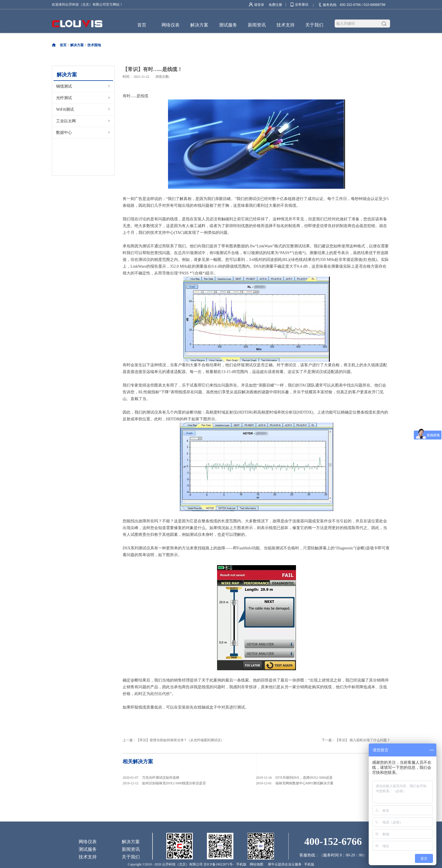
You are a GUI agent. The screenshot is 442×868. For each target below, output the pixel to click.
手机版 (240, 864)
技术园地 (94, 45)
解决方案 (77, 45)
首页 (142, 25)
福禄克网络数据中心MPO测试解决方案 (304, 783)
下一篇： (356, 740)
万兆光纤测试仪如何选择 (161, 778)
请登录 (259, 5)
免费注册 (275, 5)
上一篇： (173, 740)
